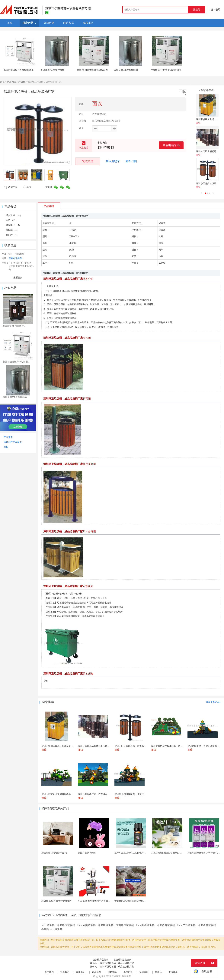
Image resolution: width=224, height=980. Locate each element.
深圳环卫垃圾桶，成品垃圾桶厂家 (117, 963)
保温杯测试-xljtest (87, 853)
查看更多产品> (213, 702)
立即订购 (131, 161)
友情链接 (173, 972)
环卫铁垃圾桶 (106, 925)
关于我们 (49, 972)
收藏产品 (11, 187)
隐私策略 (112, 972)
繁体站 (158, 972)
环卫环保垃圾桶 (66, 925)
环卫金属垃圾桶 (207, 925)
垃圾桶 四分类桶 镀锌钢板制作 (92, 70)
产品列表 (11, 82)
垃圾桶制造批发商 (122, 960)
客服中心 (81, 972)
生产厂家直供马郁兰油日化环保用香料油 (135, 853)
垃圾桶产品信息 (101, 960)
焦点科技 (116, 976)
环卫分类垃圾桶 (86, 925)
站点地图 (96, 972)
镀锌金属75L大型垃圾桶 (52, 70)
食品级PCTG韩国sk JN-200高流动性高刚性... (136, 901)
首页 (2, 82)
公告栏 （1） (12, 235)
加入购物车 (113, 161)
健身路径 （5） (13, 225)
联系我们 (65, 972)
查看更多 (18, 278)
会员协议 (128, 972)
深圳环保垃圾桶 (125, 925)
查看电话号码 (171, 145)
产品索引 (8, 437)
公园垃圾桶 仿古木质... (14, 326)
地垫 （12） (12, 220)
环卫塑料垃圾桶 (166, 925)
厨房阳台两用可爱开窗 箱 (54, 853)
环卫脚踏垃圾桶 (145, 925)
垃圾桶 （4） (12, 230)
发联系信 (88, 161)
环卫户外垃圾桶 (186, 925)
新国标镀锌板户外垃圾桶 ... (16, 362)
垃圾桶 (22, 82)
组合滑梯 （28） (14, 215)
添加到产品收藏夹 (13, 442)
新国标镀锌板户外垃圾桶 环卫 (19, 70)
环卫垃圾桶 (48, 925)
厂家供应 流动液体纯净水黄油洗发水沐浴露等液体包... (105, 901)
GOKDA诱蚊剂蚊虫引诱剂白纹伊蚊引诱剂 (172, 853)
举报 (27, 187)
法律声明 (144, 972)
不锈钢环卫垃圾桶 (52, 929)
